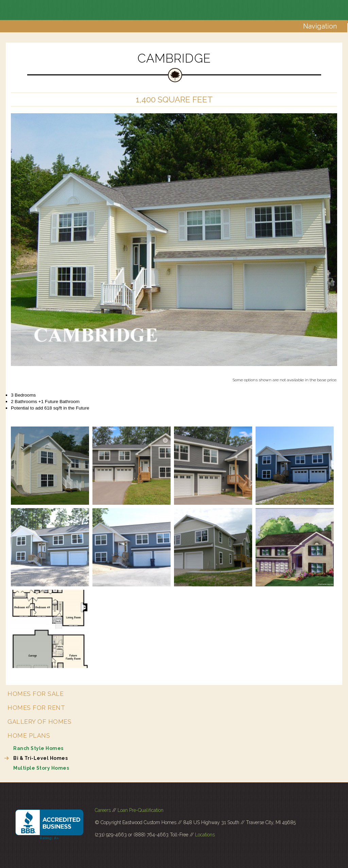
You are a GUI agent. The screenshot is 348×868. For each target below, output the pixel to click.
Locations (205, 835)
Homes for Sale (36, 694)
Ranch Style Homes (38, 748)
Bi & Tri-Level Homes (40, 758)
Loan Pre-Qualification (141, 810)
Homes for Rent (36, 708)
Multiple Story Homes (41, 768)
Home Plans (29, 736)
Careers (103, 810)
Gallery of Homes (39, 722)
